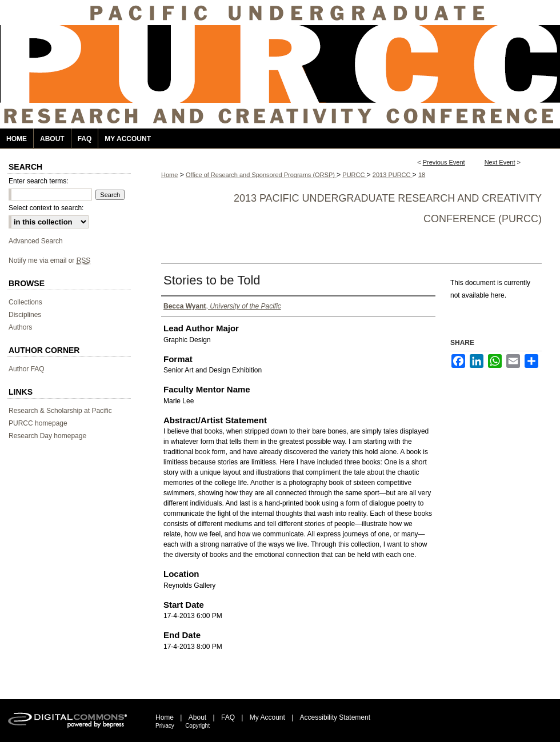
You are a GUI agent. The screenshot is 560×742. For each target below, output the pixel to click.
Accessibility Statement (335, 717)
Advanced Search (36, 241)
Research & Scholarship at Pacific (60, 411)
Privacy (165, 726)
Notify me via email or (49, 260)
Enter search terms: (39, 181)
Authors (20, 327)
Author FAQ (27, 369)
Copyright (197, 726)
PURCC (354, 175)
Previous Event (444, 162)
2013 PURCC (393, 175)
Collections (25, 302)
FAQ (228, 717)
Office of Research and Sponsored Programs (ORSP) (261, 175)
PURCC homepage (38, 423)
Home (169, 175)
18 (422, 175)
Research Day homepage (47, 436)
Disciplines (25, 315)
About (197, 717)
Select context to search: (46, 208)
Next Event (500, 162)
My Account (267, 717)
